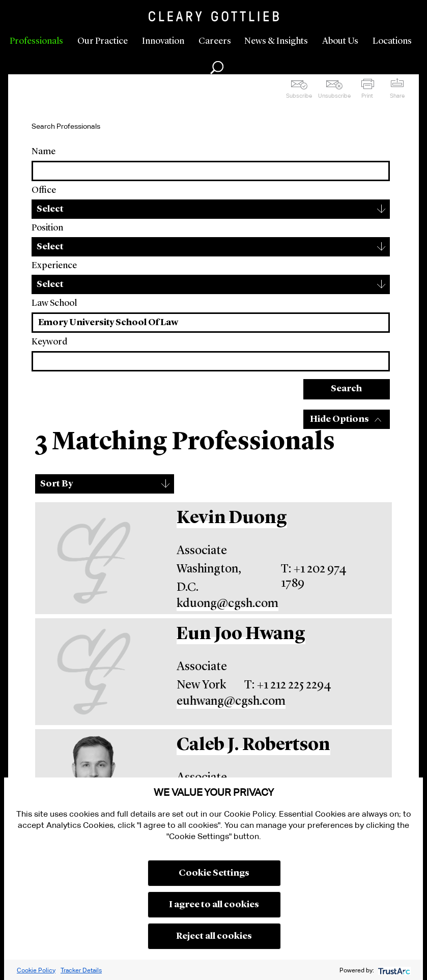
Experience (54, 266)
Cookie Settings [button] (214, 873)
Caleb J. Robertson (253, 745)
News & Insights (276, 41)
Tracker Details (81, 970)
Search (346, 389)
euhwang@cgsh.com (231, 702)
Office (44, 190)
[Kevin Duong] (94, 558)
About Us (340, 41)
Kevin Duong (232, 518)
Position (47, 228)
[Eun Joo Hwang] (94, 672)
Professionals (36, 41)
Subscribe (299, 96)
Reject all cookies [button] (214, 936)
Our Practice (103, 41)
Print (367, 96)
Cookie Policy (36, 970)
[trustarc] (393, 970)
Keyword (49, 342)
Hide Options (339, 419)
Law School (54, 303)
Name (44, 152)
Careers (215, 41)
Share (397, 96)
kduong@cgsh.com (227, 604)
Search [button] (217, 68)
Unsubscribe (334, 96)
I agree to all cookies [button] (214, 905)
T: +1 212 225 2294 (288, 685)
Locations (392, 41)
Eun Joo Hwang (241, 634)
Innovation (163, 41)
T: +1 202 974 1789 (314, 577)
